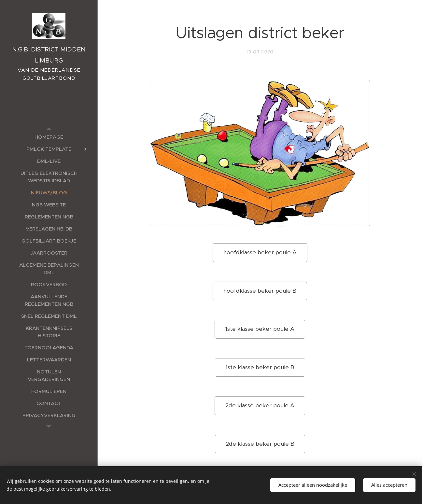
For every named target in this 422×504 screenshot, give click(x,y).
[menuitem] (49, 137)
